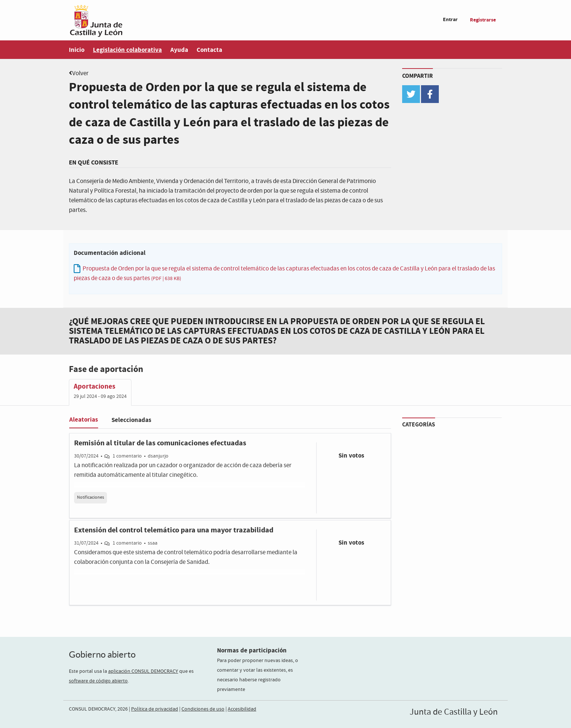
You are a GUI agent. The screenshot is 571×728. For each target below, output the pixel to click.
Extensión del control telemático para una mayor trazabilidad (174, 530)
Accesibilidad (242, 709)
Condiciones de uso (203, 709)
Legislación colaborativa (127, 50)
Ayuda (179, 50)
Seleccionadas (131, 420)
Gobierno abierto (102, 654)
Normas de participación (252, 650)
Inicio (77, 50)
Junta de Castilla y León (454, 712)
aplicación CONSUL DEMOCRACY (143, 671)
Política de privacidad (155, 709)
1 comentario (127, 456)
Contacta (209, 50)
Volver (80, 74)
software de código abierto (98, 681)
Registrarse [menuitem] (483, 20)
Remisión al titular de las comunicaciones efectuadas (160, 443)
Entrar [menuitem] (450, 19)
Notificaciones (91, 498)
